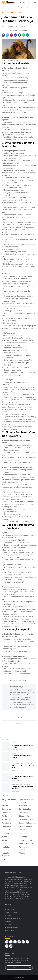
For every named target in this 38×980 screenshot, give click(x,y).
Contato (8, 924)
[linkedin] (15, 942)
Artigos (13, 7)
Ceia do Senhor (16, 764)
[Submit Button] (30, 968)
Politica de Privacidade (13, 918)
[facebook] (20, 2)
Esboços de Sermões (27, 764)
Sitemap (8, 921)
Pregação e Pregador (24, 7)
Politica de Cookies (12, 927)
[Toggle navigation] (35, 3)
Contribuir (9, 915)
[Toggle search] (31, 2)
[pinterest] (19, 942)
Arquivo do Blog (11, 930)
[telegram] (7, 942)
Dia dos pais (15, 784)
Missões (14, 753)
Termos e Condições (12, 912)
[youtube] (23, 942)
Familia (14, 743)
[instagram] (24, 2)
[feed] (11, 942)
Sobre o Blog (10, 910)
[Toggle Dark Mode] (28, 3)
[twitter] (7, 946)
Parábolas (4, 7)
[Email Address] (17, 968)
